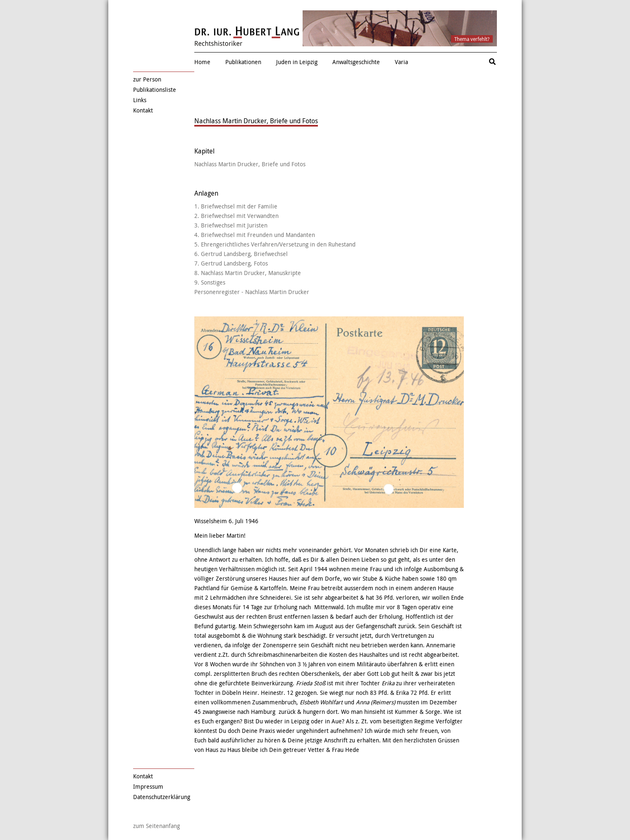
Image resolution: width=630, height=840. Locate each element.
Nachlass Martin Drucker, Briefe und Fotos (250, 164)
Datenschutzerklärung (162, 797)
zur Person (147, 79)
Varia (401, 62)
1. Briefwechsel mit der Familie (236, 206)
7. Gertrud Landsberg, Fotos (231, 263)
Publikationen (243, 62)
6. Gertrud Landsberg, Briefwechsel (241, 254)
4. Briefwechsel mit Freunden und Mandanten (255, 235)
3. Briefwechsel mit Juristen (231, 225)
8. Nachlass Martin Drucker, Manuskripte (248, 273)
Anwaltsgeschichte (356, 62)
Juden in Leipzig (297, 62)
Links (140, 100)
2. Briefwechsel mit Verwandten (236, 216)
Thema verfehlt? (472, 39)
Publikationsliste (155, 90)
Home (202, 62)
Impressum (148, 786)
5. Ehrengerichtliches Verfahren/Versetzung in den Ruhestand (275, 244)
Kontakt (143, 110)
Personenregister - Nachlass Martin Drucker (252, 292)
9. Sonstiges (210, 282)
